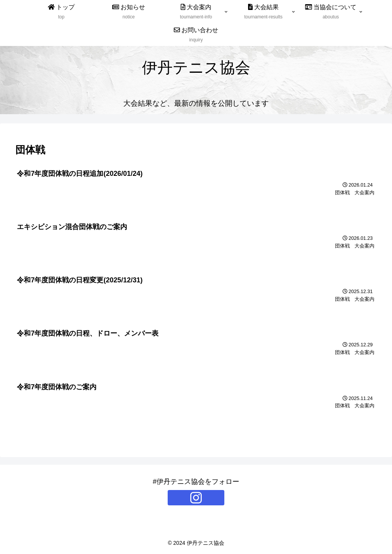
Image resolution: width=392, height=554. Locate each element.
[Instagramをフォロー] (196, 498)
